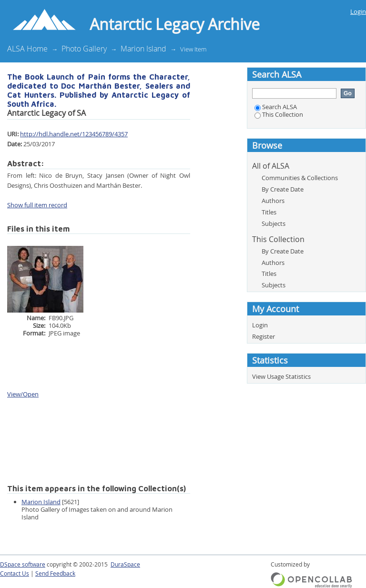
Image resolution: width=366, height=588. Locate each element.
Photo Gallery (84, 49)
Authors (273, 201)
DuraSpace (125, 564)
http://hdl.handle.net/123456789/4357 (74, 134)
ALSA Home (27, 49)
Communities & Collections (300, 178)
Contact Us (15, 573)
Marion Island (143, 49)
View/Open (23, 394)
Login (358, 11)
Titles (269, 212)
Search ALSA (276, 107)
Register (264, 336)
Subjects (274, 223)
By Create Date (283, 189)
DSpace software (23, 564)
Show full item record (37, 205)
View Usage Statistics (281, 376)
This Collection (279, 114)
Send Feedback (55, 573)
